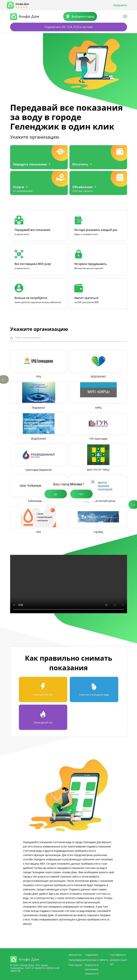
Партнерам (75, 965)
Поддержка (91, 955)
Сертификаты (118, 955)
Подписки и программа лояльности (92, 969)
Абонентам (75, 955)
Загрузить (120, 5)
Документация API (118, 962)
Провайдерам (77, 960)
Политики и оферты (97, 960)
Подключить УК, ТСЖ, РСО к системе (69, 27)
